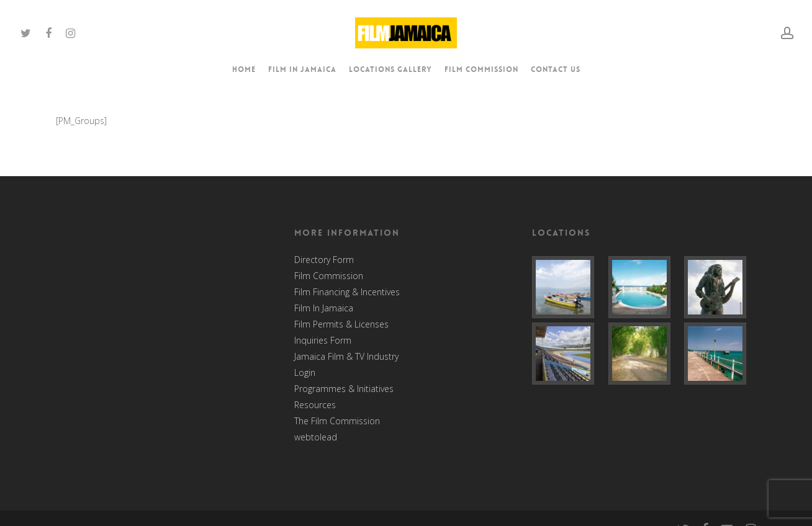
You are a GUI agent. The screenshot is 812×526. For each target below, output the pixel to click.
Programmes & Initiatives (344, 389)
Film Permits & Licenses (341, 324)
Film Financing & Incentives (347, 292)
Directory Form (324, 260)
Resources (315, 405)
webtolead (316, 437)
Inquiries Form (323, 341)
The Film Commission (337, 421)
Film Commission (329, 276)
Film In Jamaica (324, 308)
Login (305, 373)
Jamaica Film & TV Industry (346, 357)
